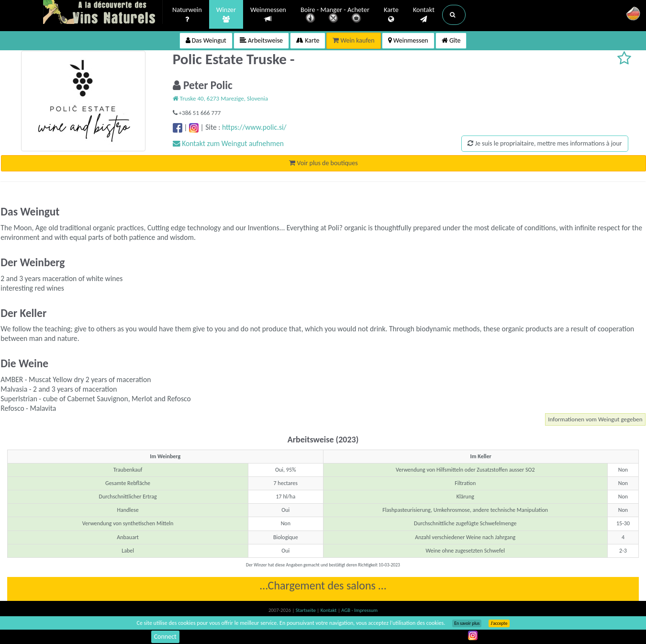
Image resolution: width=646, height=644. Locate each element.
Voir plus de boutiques (323, 163)
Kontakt (424, 15)
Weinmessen (268, 15)
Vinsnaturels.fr (103, 13)
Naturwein (187, 15)
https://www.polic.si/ (254, 127)
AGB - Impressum (359, 610)
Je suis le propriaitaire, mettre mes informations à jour (545, 143)
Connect (165, 637)
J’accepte (499, 623)
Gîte (451, 40)
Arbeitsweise (261, 40)
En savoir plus (467, 623)
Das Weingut (206, 40)
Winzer (226, 15)
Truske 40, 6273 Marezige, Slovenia (220, 98)
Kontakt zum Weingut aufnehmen (228, 143)
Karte (391, 15)
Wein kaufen (353, 40)
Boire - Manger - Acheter (335, 16)
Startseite (306, 610)
